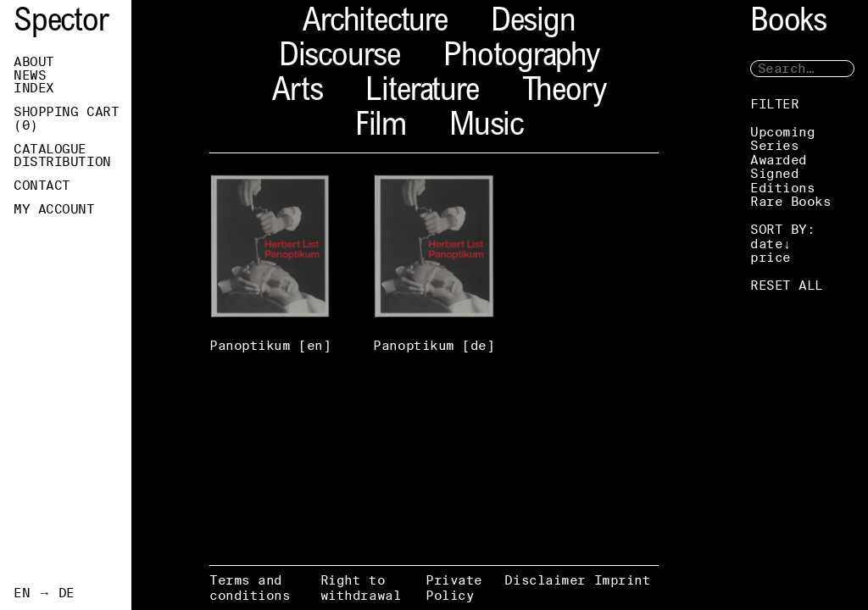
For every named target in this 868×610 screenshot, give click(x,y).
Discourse (339, 58)
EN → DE (44, 593)
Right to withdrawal (361, 588)
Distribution (62, 162)
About (34, 62)
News (30, 75)
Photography (521, 58)
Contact (42, 186)
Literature (422, 93)
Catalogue (50, 149)
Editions (782, 188)
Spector (61, 23)
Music (486, 128)
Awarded (779, 160)
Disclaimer (545, 580)
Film (381, 128)
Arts (297, 93)
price (771, 257)
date (766, 244)
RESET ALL (787, 285)
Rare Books (791, 201)
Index (34, 88)
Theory (564, 93)
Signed (774, 173)
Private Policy (454, 588)
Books (788, 23)
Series (774, 145)
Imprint (623, 580)
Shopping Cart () (66, 119)
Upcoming (782, 132)
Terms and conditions (250, 588)
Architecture (375, 23)
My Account (54, 209)
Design (533, 23)
